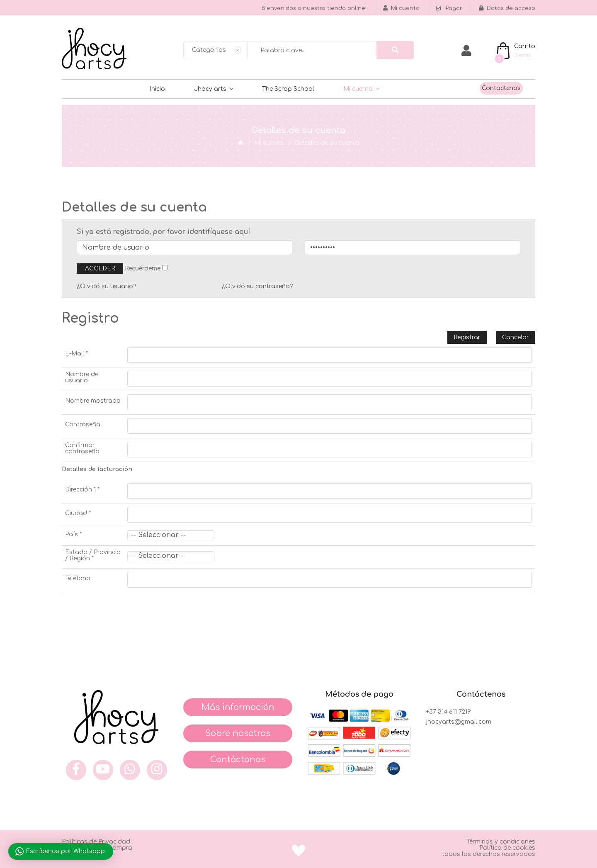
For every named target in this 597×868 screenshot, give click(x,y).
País (73, 534)
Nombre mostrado (93, 401)
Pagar (449, 8)
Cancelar (516, 337)
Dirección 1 (82, 490)
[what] (130, 770)
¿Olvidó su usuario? (106, 286)
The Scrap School (288, 89)
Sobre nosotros (238, 733)
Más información (238, 707)
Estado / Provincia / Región (93, 555)
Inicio (157, 89)
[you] (103, 770)
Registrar (467, 337)
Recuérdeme (143, 269)
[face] (76, 770)
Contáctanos (238, 760)
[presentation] (125, 613)
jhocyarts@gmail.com (459, 722)
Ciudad (78, 513)
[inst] (157, 770)
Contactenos (501, 88)
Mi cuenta (358, 89)
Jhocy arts (210, 89)
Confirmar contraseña (82, 448)
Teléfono (78, 578)
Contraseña (83, 424)
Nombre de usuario (82, 377)
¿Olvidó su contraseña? (257, 286)
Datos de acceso (507, 8)
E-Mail (76, 354)
